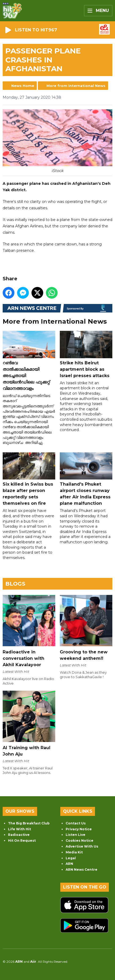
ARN (69, 864)
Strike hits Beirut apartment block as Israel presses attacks (86, 355)
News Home (23, 86)
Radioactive (19, 835)
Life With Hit (19, 829)
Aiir (33, 962)
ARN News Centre (82, 870)
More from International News (76, 86)
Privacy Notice (79, 829)
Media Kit (74, 852)
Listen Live (76, 835)
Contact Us (76, 823)
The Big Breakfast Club (29, 823)
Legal (71, 858)
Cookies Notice (80, 841)
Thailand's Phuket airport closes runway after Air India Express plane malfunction (86, 479)
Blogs (15, 584)
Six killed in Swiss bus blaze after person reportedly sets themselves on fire (29, 479)
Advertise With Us (82, 846)
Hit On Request (22, 841)
